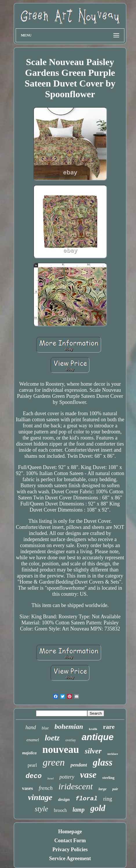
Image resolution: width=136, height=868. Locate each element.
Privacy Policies (70, 849)
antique (98, 737)
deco (33, 776)
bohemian (69, 727)
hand (31, 727)
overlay (71, 740)
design (64, 799)
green (54, 762)
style (41, 809)
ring (108, 799)
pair (115, 789)
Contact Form (70, 841)
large (103, 789)
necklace (113, 754)
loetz (52, 738)
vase (88, 775)
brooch (60, 810)
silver (93, 751)
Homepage (70, 832)
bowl (51, 778)
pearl (32, 765)
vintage (40, 797)
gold (98, 808)
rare (109, 727)
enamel (33, 740)
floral (86, 799)
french (46, 788)
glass (103, 762)
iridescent (75, 786)
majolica (29, 753)
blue (45, 728)
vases (28, 788)
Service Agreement (70, 858)
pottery (67, 777)
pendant (79, 765)
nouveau (61, 750)
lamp (78, 810)
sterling (108, 778)
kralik (93, 729)
